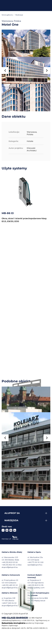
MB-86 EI (8, 213)
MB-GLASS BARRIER (15, 618)
